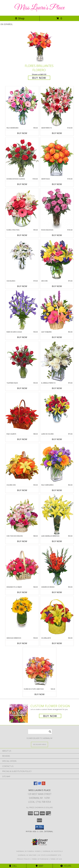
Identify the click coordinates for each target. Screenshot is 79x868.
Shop (20, 18)
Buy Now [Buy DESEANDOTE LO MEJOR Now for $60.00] (22, 592)
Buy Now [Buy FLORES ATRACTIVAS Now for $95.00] (22, 235)
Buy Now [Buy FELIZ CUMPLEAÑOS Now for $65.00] (57, 490)
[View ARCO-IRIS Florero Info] (57, 260)
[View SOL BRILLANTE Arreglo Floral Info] (57, 617)
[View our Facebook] (35, 784)
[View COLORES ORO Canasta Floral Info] (22, 464)
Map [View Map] (39, 866)
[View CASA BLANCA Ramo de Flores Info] (22, 255)
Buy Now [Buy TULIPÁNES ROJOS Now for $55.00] (22, 388)
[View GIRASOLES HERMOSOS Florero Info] (22, 612)
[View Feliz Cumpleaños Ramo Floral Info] (57, 464)
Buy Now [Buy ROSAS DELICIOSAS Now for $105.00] (57, 235)
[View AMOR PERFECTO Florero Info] (57, 107)
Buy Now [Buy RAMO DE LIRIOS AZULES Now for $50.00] (22, 337)
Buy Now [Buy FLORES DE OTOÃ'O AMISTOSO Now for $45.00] (39, 694)
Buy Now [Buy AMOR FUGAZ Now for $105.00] (57, 184)
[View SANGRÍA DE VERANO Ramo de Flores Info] (57, 566)
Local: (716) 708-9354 (39, 802)
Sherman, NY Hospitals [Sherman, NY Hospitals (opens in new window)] (53, 851)
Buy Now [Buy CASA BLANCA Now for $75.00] (22, 286)
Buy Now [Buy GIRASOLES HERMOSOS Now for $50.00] (22, 643)
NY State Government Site (50, 855)
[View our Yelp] (44, 784)
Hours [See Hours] (66, 866)
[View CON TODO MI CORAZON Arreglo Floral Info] (22, 515)
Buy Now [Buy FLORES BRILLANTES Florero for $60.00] (39, 78)
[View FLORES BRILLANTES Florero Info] (39, 46)
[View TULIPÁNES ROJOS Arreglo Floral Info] (22, 362)
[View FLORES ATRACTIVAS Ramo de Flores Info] (22, 209)
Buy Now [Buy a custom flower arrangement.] (50, 716)
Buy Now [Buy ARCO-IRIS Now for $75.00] (57, 286)
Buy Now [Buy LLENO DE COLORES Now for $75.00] (57, 439)
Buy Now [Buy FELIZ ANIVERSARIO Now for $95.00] (22, 133)
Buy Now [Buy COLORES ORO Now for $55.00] (22, 490)
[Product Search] (40, 732)
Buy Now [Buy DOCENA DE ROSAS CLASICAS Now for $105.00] (22, 184)
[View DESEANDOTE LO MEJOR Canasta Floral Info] (22, 566)
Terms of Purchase (40, 859)
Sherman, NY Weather (27, 855)
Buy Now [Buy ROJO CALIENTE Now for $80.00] (22, 439)
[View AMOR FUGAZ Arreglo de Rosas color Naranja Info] (57, 158)
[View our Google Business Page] (39, 784)
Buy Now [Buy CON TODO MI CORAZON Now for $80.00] (22, 541)
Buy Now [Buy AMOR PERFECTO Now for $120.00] (57, 133)
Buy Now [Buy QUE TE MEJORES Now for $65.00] (57, 337)
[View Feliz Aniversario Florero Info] (22, 107)
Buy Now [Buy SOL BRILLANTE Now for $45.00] (57, 643)
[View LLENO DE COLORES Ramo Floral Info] (57, 408)
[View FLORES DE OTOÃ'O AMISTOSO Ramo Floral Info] (39, 668)
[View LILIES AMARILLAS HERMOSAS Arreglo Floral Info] (57, 515)
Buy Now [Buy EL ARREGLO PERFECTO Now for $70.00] (57, 388)
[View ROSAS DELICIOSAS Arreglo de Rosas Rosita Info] (57, 209)
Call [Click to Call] (13, 866)
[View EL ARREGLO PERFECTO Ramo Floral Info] (57, 362)
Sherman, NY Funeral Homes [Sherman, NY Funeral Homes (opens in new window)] (29, 851)
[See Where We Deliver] (39, 744)
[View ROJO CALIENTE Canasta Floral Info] (22, 413)
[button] (40, 827)
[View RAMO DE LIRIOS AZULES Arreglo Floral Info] (22, 311)
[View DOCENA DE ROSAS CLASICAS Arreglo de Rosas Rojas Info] (22, 158)
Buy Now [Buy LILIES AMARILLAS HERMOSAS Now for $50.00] (57, 541)
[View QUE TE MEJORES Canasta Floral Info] (57, 311)
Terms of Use (56, 859)
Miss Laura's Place (39, 8)
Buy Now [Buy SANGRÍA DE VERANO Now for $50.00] (57, 592)
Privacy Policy (23, 859)
